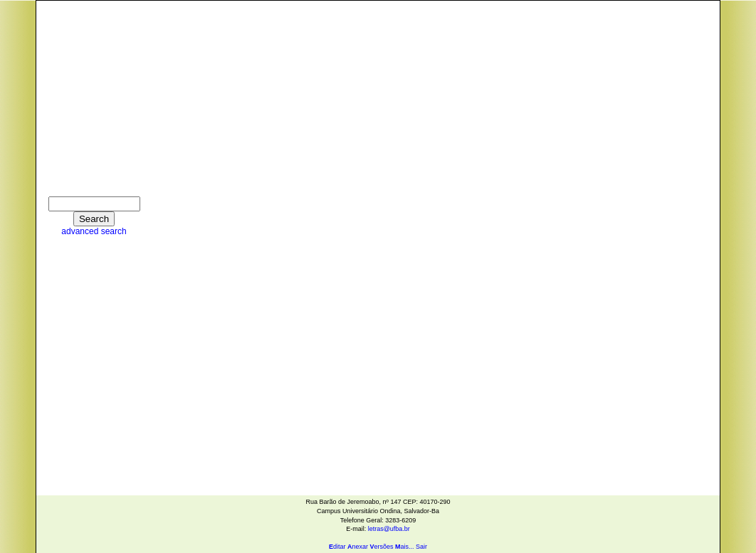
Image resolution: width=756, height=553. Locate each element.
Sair (421, 547)
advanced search (94, 231)
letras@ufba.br (389, 529)
